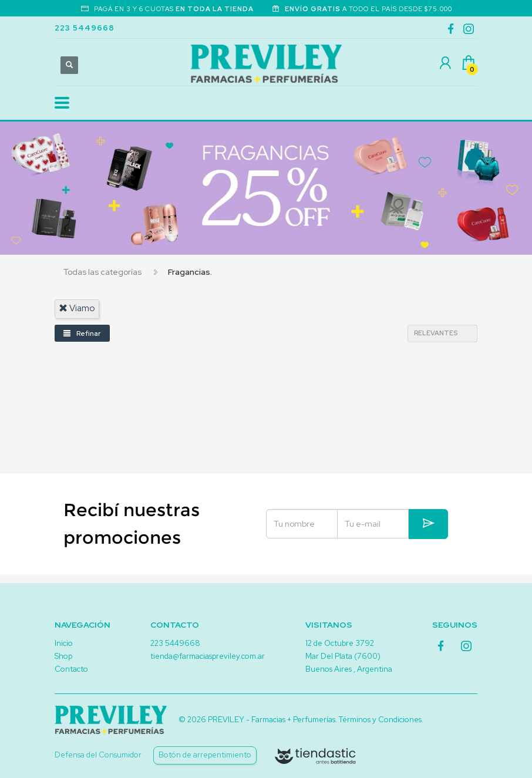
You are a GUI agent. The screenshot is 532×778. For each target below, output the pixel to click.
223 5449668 (85, 28)
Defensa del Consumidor (98, 755)
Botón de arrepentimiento (205, 755)
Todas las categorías (102, 272)
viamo (77, 308)
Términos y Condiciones (380, 720)
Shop (63, 656)
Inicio (64, 643)
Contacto (71, 669)
